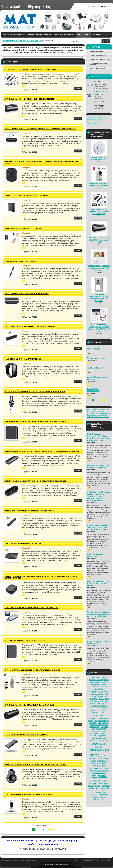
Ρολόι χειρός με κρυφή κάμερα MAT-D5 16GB (23, 359)
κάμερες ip (94, 699)
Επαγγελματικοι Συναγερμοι (39, 35)
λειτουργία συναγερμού (100, 798)
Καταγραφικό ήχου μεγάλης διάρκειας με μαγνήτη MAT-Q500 (30, 326)
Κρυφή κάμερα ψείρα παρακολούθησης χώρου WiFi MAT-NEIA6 (30, 69)
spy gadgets (83, 35)
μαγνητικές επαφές (103, 759)
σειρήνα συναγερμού (99, 773)
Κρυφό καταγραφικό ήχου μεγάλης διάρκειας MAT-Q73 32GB (29, 705)
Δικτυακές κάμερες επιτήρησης (95, 555)
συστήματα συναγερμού (99, 783)
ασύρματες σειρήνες (102, 708)
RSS (98, 860)
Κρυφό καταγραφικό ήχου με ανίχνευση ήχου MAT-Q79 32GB (29, 99)
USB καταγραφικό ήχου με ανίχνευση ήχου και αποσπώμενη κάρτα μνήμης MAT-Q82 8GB (42, 451)
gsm (103, 731)
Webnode (65, 865)
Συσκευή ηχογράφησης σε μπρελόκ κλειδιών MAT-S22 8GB (29, 795)
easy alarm (105, 727)
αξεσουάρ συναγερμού (99, 696)
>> (23, 86)
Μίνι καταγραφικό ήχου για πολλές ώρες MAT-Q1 (24, 229)
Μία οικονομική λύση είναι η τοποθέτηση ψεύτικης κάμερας (98, 583)
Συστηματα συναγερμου (64, 35)
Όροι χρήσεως (94, 349)
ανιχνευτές (92, 759)
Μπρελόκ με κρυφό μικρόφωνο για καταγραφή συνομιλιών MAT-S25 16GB (35, 392)
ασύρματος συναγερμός (99, 771)
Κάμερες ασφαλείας (99, 738)
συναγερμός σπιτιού (99, 736)
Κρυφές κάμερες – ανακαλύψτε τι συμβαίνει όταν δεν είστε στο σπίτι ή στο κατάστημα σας (98, 437)
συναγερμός (99, 766)
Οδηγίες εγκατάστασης (99, 761)
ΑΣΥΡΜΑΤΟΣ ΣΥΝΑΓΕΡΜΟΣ (99, 686)
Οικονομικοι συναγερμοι (14, 35)
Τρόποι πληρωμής (95, 368)
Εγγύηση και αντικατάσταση (94, 390)
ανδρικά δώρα (94, 727)
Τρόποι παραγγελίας (96, 358)
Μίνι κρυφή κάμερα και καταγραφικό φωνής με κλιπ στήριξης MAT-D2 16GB (35, 481)
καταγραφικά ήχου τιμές (99, 733)
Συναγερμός (93, 768)
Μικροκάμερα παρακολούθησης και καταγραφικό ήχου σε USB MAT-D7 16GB (36, 765)
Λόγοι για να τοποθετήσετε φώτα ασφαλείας (99, 642)
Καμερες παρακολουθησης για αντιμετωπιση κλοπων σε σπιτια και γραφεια (99, 527)
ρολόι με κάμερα (103, 723)
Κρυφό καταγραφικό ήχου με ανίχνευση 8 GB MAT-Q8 (26, 196)
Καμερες (96, 35)
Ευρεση (106, 41)
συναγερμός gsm (94, 786)
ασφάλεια (99, 747)
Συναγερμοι (105, 768)
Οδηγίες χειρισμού (99, 763)
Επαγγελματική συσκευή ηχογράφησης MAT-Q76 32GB (27, 294)
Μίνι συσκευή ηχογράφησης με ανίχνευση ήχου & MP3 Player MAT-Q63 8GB (35, 422)
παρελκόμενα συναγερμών (99, 694)
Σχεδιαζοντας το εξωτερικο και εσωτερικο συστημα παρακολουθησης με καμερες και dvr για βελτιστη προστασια (99, 496)
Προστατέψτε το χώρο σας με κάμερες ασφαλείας (99, 466)
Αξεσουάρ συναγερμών (99, 740)
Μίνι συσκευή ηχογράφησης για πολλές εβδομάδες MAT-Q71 (29, 511)
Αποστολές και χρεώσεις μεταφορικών (98, 378)
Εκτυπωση (107, 860)
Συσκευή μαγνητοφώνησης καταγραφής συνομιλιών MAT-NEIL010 (31, 608)
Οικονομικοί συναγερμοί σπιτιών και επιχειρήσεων (22, 41)
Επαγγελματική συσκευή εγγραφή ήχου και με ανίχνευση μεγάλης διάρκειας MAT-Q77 (40, 129)
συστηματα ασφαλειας (99, 684)
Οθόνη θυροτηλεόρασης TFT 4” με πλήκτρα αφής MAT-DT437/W (99, 268)
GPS (106, 756)
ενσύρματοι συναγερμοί (99, 677)
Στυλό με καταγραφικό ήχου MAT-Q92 (20, 261)
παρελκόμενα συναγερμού (99, 680)
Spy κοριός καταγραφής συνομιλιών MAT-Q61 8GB (25, 640)
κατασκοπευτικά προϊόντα (99, 725)
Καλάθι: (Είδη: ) (101, 6)
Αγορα (78, 89)
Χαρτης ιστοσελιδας (85, 860)
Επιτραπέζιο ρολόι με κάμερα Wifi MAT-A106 (23, 544)
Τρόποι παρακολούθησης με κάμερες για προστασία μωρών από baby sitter (98, 614)
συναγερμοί (99, 744)
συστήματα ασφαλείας (99, 682)
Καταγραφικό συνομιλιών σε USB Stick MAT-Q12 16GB (26, 735)
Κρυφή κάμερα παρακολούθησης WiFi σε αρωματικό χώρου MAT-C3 (32, 670)
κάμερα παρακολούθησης (99, 703)
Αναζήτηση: (74, 41)
